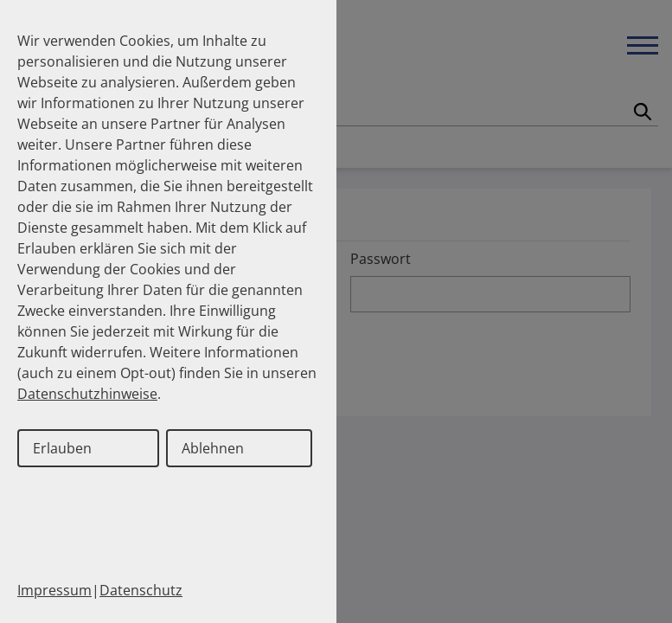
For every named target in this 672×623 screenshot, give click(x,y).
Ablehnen (213, 448)
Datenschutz (141, 590)
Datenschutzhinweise (87, 394)
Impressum (54, 590)
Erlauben (62, 448)
